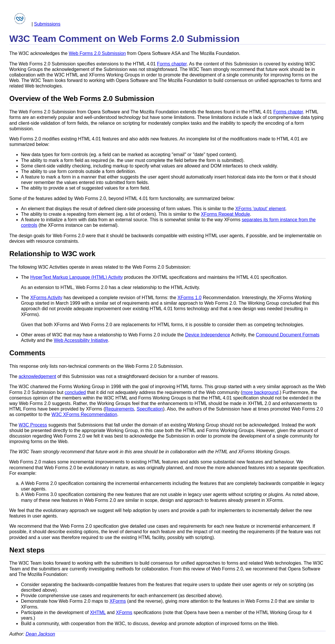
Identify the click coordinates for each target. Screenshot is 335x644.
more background (260, 392)
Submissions (47, 24)
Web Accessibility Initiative (81, 340)
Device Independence (207, 335)
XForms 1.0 (189, 298)
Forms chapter (172, 64)
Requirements (120, 409)
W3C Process (33, 425)
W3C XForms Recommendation (84, 414)
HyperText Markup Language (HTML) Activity (76, 277)
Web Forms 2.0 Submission (97, 53)
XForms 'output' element (260, 209)
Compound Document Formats (288, 335)
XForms (118, 601)
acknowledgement (37, 376)
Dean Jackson (40, 634)
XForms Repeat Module (226, 214)
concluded (75, 392)
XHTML (98, 612)
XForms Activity (46, 298)
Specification (150, 409)
